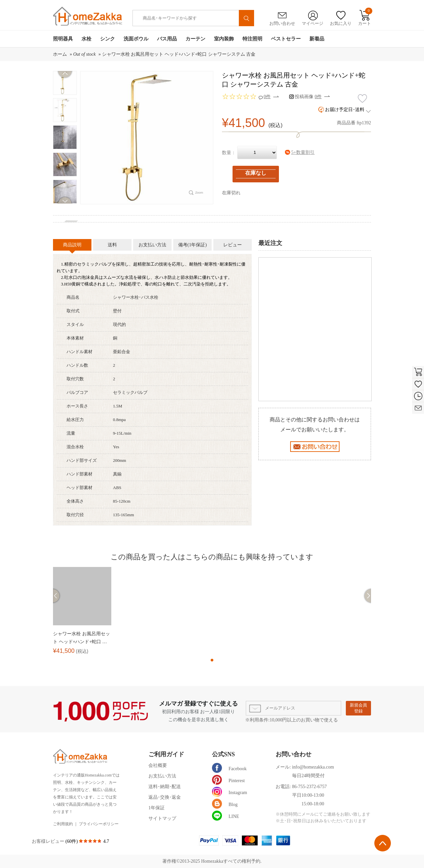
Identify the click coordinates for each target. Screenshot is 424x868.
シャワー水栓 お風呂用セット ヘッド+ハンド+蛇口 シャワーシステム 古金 (179, 54)
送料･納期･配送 (165, 787)
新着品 (317, 39)
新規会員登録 (358, 708)
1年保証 (157, 808)
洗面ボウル (136, 39)
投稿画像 (308, 97)
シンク (107, 39)
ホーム (60, 54)
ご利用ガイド (166, 754)
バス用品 (167, 39)
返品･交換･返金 (165, 797)
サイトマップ (162, 818)
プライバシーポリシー (99, 824)
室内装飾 (224, 39)
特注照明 (252, 39)
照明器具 (63, 39)
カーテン (195, 39)
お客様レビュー (49, 841)
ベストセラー (286, 39)
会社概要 (158, 765)
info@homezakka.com (313, 767)
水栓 (86, 39)
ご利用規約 (63, 824)
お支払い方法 (162, 776)
